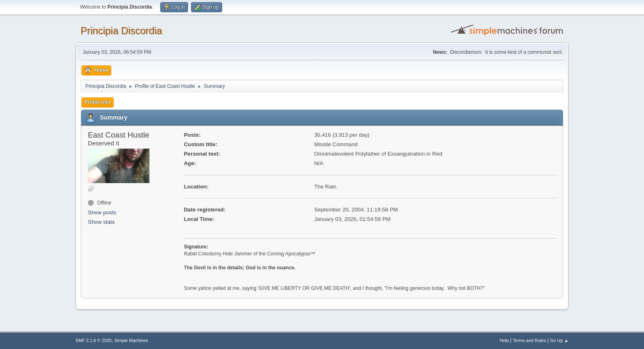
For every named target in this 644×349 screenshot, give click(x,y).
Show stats (101, 222)
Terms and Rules (530, 340)
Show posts (102, 212)
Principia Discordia (121, 31)
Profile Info (98, 102)
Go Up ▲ (559, 340)
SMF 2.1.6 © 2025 (94, 340)
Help (504, 340)
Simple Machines (131, 340)
